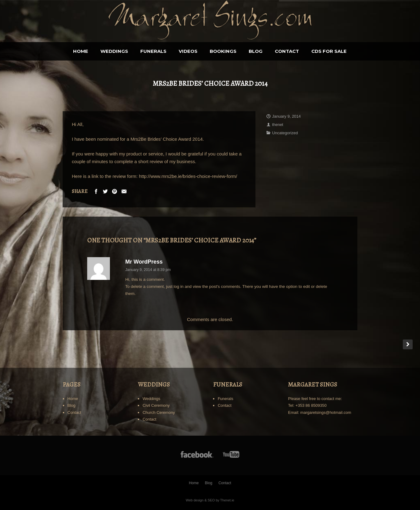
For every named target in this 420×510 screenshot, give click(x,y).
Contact (287, 51)
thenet (278, 125)
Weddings (114, 51)
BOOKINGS (223, 51)
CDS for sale (329, 51)
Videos (188, 51)
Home (81, 51)
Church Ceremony (159, 412)
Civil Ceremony (156, 405)
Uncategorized (285, 133)
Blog (256, 51)
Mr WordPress (144, 262)
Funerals (153, 51)
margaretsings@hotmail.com (326, 412)
